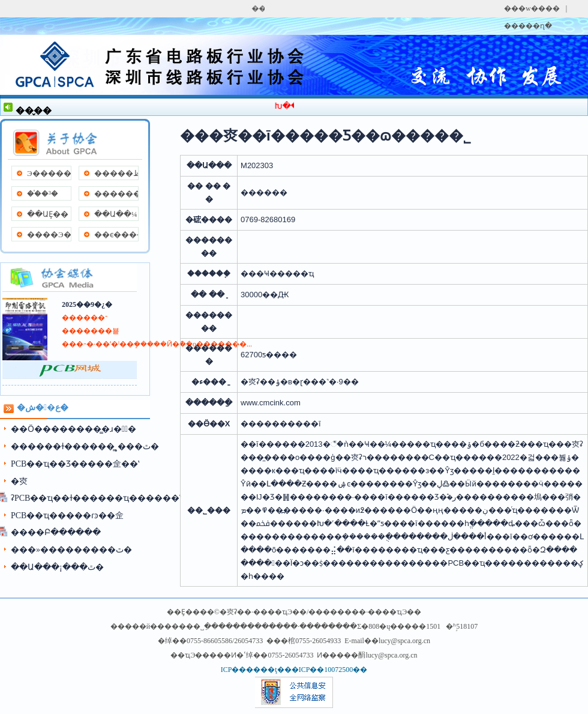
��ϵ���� (116, 234)
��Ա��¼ (116, 214)
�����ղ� (528, 26)
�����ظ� (116, 173)
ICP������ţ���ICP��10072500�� (294, 670)
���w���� (532, 8)
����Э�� (49, 234)
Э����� (49, 173)
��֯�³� (43, 194)
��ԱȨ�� (48, 214)
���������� (116, 194)
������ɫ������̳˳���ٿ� (85, 446)
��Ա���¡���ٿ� (57, 567)
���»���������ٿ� (71, 550)
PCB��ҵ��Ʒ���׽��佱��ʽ (75, 464)
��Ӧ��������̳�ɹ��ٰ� (73, 429)
